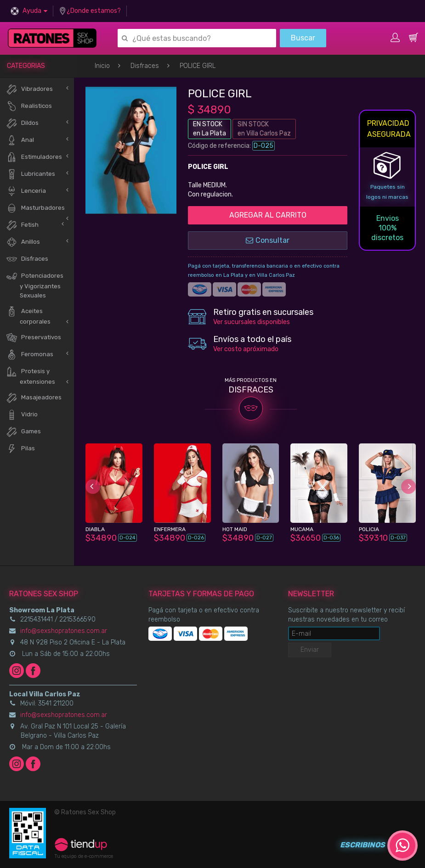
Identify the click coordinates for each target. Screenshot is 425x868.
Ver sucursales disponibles (252, 322)
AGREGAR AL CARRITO (268, 215)
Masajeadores (34, 398)
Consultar (268, 240)
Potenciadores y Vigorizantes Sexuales (35, 285)
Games (23, 432)
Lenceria (26, 191)
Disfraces (145, 66)
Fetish (22, 225)
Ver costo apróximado (246, 349)
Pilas (20, 449)
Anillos (23, 242)
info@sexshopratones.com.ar (64, 631)
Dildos (22, 123)
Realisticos (29, 106)
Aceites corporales (28, 315)
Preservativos (34, 338)
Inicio (102, 66)
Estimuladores (34, 157)
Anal (20, 140)
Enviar (310, 650)
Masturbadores (35, 208)
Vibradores (29, 89)
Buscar (303, 38)
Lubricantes (31, 174)
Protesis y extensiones (31, 375)
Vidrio (22, 415)
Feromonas (30, 355)
